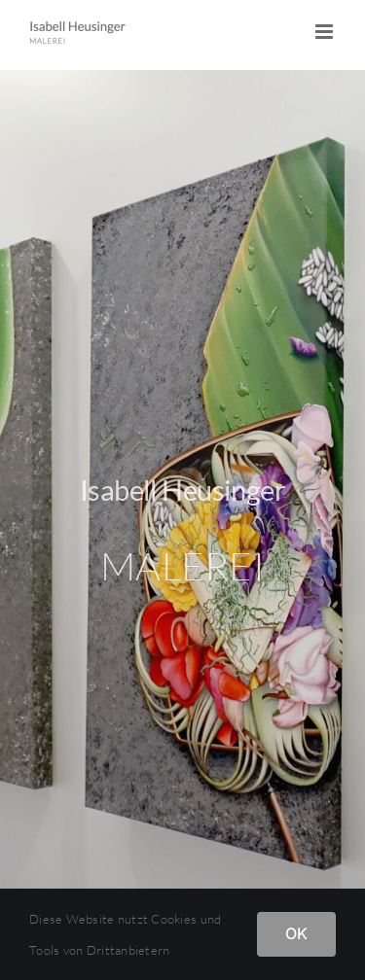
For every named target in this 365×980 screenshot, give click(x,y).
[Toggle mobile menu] (326, 32)
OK (296, 933)
